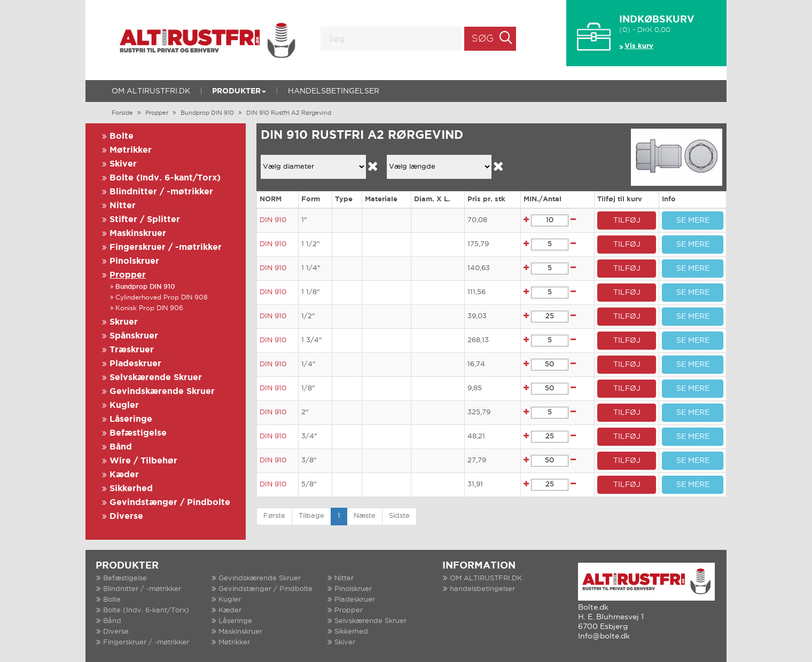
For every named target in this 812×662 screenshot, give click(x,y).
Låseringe (131, 419)
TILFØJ (627, 220)
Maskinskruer (138, 234)
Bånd (121, 447)
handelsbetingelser (334, 91)
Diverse (126, 517)
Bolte (122, 136)
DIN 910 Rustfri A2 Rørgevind (289, 113)
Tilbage (311, 516)
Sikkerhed (131, 489)
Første (274, 516)
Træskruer (132, 350)
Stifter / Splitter (145, 220)
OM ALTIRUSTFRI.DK (151, 91)
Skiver (123, 164)
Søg (483, 39)
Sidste (399, 516)
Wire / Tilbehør (143, 461)
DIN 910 (273, 220)
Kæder (124, 475)
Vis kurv (639, 46)
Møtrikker (131, 150)
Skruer (124, 322)
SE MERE (693, 220)
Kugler (124, 405)
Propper (157, 113)
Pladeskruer (135, 364)
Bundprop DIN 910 (207, 113)
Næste (365, 516)
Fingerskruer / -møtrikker (166, 247)
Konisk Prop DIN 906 (149, 308)
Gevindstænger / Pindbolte (170, 503)
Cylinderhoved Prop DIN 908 (162, 298)
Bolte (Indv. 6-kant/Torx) (165, 178)
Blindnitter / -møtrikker (161, 192)
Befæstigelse (138, 433)
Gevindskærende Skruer (162, 392)
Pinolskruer (134, 261)
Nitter (123, 206)
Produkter (239, 91)
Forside (122, 113)
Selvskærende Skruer (156, 378)
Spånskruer (134, 336)
